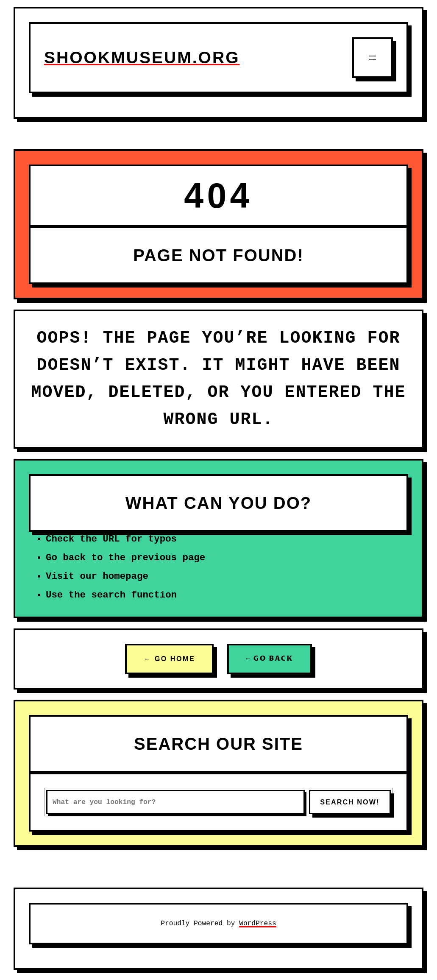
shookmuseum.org (142, 57)
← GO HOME (169, 659)
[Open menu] (373, 58)
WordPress (258, 923)
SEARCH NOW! (350, 802)
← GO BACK (270, 659)
